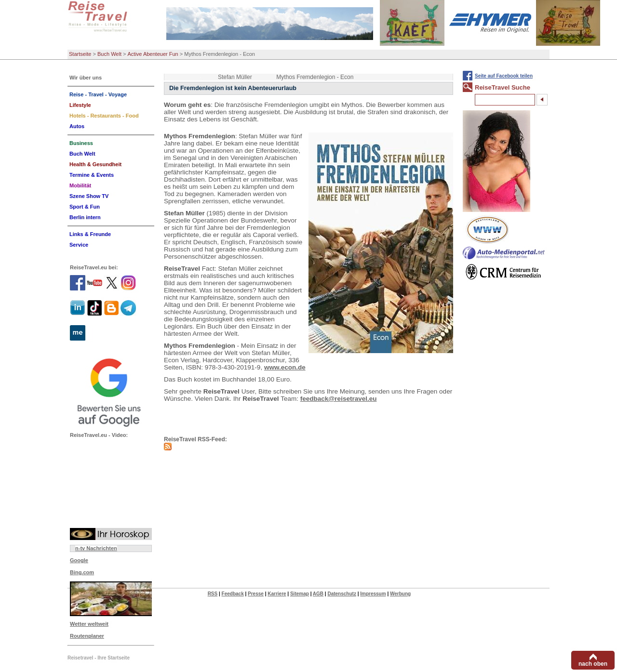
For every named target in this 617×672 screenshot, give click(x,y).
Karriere (277, 594)
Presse (256, 594)
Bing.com (82, 572)
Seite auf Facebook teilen (504, 76)
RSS (213, 594)
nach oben (593, 664)
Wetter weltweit (89, 624)
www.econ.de (285, 367)
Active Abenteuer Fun (153, 54)
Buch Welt (109, 54)
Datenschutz (342, 594)
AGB (318, 594)
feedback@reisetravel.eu (339, 399)
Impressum (373, 594)
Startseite (80, 54)
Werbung (400, 594)
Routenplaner (87, 636)
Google (79, 560)
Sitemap (300, 594)
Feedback (233, 594)
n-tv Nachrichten (96, 548)
